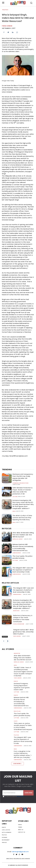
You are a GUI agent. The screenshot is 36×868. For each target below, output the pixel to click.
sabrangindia (17, 553)
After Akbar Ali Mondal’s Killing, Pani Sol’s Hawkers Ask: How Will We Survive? (23, 535)
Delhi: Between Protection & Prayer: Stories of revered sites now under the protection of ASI (23, 491)
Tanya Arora (17, 636)
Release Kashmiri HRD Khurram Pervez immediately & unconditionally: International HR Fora (23, 548)
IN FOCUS (7, 529)
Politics (5, 10)
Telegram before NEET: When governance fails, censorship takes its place (23, 632)
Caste (16, 721)
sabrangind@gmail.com (20, 852)
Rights (4, 552)
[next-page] (8, 641)
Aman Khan (16, 611)
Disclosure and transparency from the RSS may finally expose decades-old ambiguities (23, 477)
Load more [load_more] (18, 764)
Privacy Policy (20, 797)
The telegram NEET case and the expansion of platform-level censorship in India (23, 570)
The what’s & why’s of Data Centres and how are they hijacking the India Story (22, 518)
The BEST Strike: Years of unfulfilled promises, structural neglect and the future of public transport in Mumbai (23, 672)
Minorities (5, 541)
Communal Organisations (21, 483)
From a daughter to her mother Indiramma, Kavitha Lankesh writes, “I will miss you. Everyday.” (23, 754)
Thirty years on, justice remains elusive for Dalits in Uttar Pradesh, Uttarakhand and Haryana (23, 726)
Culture (15, 497)
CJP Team (15, 560)
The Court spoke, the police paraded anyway (23, 557)
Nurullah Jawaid (18, 539)
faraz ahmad (7, 26)
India (14, 511)
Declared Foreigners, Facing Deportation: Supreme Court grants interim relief (22, 687)
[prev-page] (4, 641)
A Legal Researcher (19, 624)
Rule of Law (6, 564)
